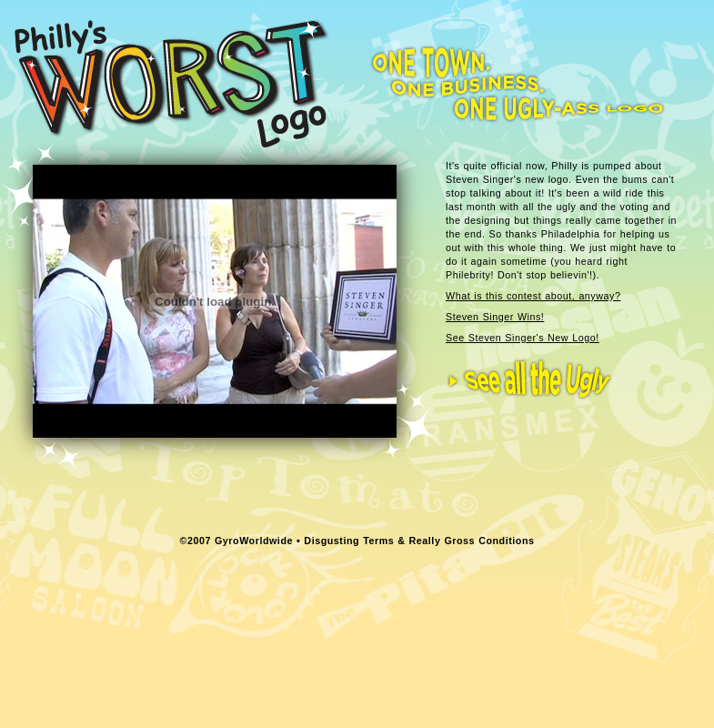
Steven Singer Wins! (495, 317)
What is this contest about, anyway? (533, 296)
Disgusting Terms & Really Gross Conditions (419, 541)
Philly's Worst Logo (171, 83)
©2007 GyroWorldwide (236, 541)
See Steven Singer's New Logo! (523, 338)
